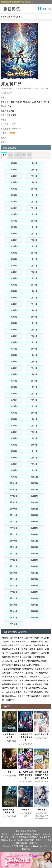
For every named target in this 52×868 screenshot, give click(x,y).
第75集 (14, 400)
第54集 (34, 330)
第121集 (14, 547)
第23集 (14, 234)
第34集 (34, 266)
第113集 (14, 522)
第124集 (34, 554)
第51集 (14, 323)
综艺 (29, 831)
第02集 (34, 163)
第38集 (34, 278)
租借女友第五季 (42, 734)
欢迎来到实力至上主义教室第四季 (26, 737)
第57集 (14, 342)
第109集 (14, 509)
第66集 (34, 368)
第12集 (34, 195)
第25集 (14, 240)
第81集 (14, 419)
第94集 (34, 458)
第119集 (14, 541)
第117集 (14, 534)
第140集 (34, 605)
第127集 (14, 566)
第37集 (14, 278)
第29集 (14, 253)
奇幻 (5, 106)
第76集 (34, 400)
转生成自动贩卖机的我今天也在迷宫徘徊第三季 (42, 775)
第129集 (14, 573)
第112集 (34, 515)
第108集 (34, 502)
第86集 (34, 432)
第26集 (34, 240)
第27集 (14, 246)
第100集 (34, 477)
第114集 (34, 522)
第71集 (14, 387)
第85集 (14, 432)
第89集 (14, 445)
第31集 (14, 259)
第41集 (14, 291)
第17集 (14, 214)
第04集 (34, 170)
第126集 (34, 560)
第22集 (34, 227)
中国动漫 (19, 102)
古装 (9, 106)
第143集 (14, 618)
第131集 (14, 579)
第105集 (14, 496)
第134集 (34, 586)
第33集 (14, 266)
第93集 (14, 458)
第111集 (14, 515)
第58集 (34, 342)
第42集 (34, 291)
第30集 (34, 253)
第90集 (34, 445)
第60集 (34, 349)
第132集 (34, 579)
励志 (29, 102)
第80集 (34, 413)
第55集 (14, 336)
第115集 (14, 528)
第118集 (34, 534)
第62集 (34, 355)
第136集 (34, 592)
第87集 (14, 438)
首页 (3, 17)
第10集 (34, 189)
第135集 (14, 592)
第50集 (34, 317)
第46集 (34, 304)
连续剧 (24, 831)
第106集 (34, 496)
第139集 (14, 605)
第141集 (14, 611)
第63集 (14, 362)
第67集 (14, 374)
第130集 (34, 573)
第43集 (14, 298)
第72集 (34, 387)
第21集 (14, 227)
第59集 (14, 349)
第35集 (14, 272)
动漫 (9, 17)
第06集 (34, 176)
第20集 (34, 221)
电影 (18, 831)
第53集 (14, 330)
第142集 (34, 611)
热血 (25, 102)
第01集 (14, 163)
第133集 (14, 586)
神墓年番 (26, 809)
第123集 (14, 554)
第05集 (14, 176)
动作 (45, 102)
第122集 (34, 547)
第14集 (34, 202)
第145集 (14, 624)
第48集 (34, 310)
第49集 (14, 317)
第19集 (14, 221)
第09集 (14, 189)
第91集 (14, 451)
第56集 (34, 336)
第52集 (34, 323)
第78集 (34, 406)
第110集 (34, 509)
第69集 (14, 381)
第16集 (34, 208)
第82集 (34, 419)
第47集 (14, 310)
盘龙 (9, 772)
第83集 (14, 426)
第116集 (34, 528)
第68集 (34, 374)
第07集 (14, 182)
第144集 (34, 618)
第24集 (34, 234)
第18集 (34, 214)
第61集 (14, 355)
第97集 (14, 470)
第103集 (14, 490)
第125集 (14, 560)
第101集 (14, 483)
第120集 (34, 541)
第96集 (34, 464)
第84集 (34, 426)
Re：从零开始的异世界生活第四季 (26, 775)
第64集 (34, 362)
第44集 (34, 298)
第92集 (34, 451)
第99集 (14, 477)
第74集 (34, 394)
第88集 (34, 438)
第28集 (34, 246)
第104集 (34, 490)
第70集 (34, 381)
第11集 (14, 195)
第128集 (34, 566)
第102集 (34, 483)
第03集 (14, 170)
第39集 (14, 285)
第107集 (14, 502)
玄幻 (34, 102)
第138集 (34, 598)
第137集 (14, 598)
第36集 (34, 272)
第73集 (14, 394)
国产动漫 (10, 102)
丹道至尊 (42, 809)
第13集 (14, 202)
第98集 (34, 470)
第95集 (14, 464)
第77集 (14, 406)
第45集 (14, 304)
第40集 (34, 285)
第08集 (34, 182)
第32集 (34, 259)
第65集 (14, 368)
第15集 (14, 208)
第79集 (14, 413)
